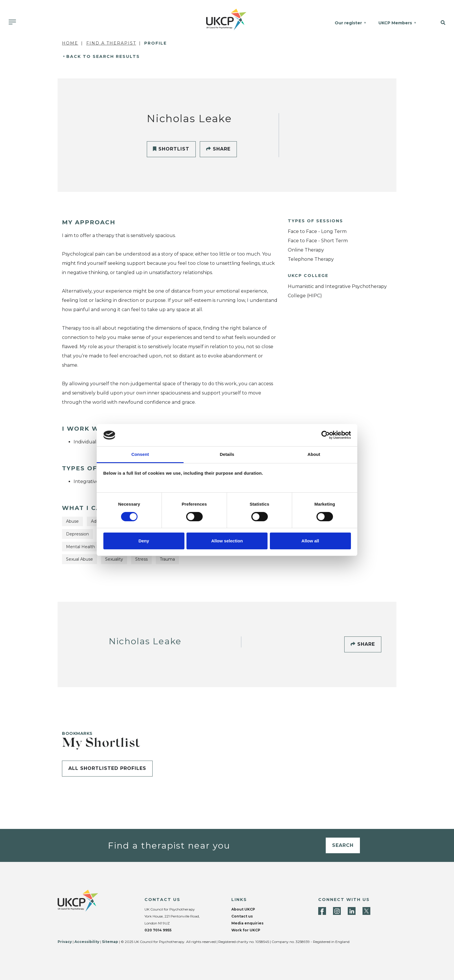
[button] (439, 23)
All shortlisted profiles (107, 768)
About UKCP (243, 909)
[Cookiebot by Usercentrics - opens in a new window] (326, 435)
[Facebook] (322, 911)
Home (70, 43)
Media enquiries (247, 923)
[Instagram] (337, 911)
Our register (349, 23)
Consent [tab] (140, 454)
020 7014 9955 (158, 930)
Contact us (242, 916)
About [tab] (314, 454)
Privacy (65, 942)
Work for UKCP (246, 930)
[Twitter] (366, 911)
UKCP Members (396, 23)
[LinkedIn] (352, 911)
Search (343, 845)
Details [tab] (227, 454)
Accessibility (87, 942)
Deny (144, 541)
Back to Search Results (103, 56)
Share (218, 149)
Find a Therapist (111, 43)
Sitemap (110, 942)
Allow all (310, 541)
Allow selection (227, 541)
